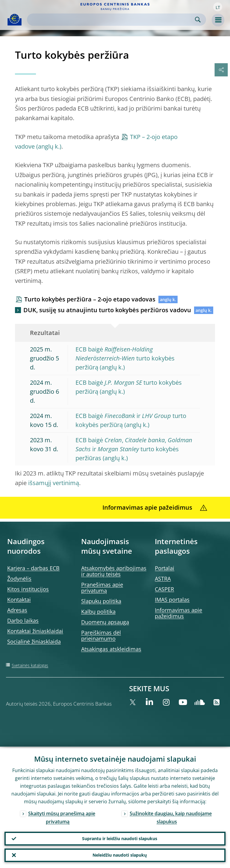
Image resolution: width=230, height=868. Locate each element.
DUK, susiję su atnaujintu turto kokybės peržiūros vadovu (107, 310)
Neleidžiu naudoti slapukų (120, 855)
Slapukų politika (101, 601)
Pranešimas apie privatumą (102, 588)
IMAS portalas (172, 600)
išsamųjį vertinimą (54, 483)
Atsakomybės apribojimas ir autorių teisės (114, 571)
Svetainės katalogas (30, 665)
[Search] (112, 20)
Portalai (165, 568)
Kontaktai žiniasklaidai (35, 631)
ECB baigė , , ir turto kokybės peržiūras (134, 449)
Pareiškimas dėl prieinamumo (101, 635)
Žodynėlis (19, 579)
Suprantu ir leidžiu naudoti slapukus (120, 837)
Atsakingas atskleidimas (111, 649)
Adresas (17, 610)
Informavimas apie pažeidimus (178, 613)
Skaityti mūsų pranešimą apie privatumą (62, 816)
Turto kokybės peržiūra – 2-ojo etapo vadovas (90, 299)
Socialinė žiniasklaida (34, 641)
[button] (218, 7)
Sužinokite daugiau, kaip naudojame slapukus (171, 816)
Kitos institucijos (28, 589)
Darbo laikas (23, 621)
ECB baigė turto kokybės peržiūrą (125, 358)
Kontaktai (19, 600)
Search (198, 20)
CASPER (164, 589)
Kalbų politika (98, 612)
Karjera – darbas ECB (33, 568)
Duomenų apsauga (105, 622)
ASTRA (163, 579)
